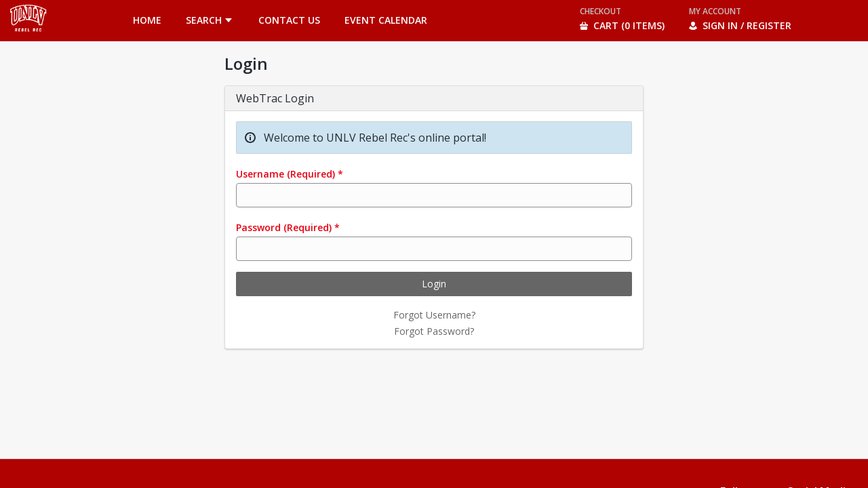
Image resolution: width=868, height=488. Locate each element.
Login (434, 284)
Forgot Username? (434, 315)
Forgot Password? (434, 331)
